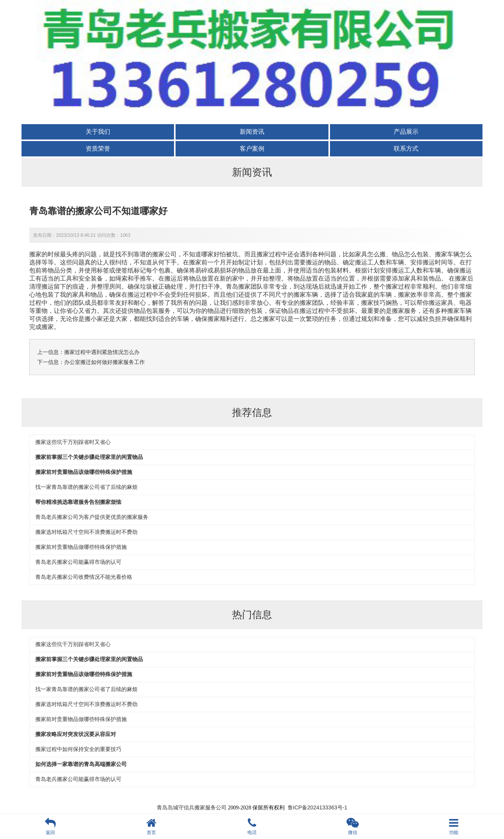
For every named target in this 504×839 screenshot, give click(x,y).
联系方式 (406, 149)
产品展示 (406, 132)
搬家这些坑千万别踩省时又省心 (73, 442)
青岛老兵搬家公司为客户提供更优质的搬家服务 (92, 517)
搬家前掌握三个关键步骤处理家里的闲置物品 (89, 457)
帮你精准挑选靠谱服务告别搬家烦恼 (78, 502)
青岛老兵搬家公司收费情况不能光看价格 (84, 577)
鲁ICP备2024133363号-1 (318, 807)
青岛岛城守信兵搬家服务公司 (192, 807)
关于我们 (98, 132)
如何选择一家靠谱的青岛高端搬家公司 (81, 764)
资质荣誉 (98, 149)
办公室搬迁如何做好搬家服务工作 (104, 362)
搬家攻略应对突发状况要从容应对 (76, 734)
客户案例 (252, 149)
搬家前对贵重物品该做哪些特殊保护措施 (84, 472)
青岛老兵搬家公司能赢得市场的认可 (78, 562)
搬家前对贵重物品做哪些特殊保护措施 (81, 547)
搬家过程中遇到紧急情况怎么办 (102, 352)
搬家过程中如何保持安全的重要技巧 (78, 749)
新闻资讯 (252, 132)
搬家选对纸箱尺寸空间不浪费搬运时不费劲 (86, 532)
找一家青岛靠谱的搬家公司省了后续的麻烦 (86, 487)
